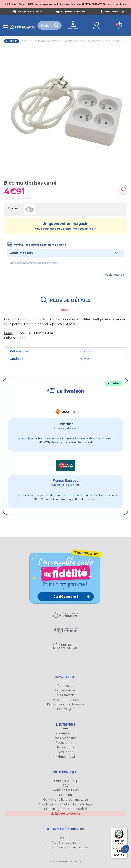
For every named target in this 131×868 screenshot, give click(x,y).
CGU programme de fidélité (65, 809)
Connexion (65, 686)
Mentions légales (65, 790)
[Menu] (125, 830)
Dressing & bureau (74, 41)
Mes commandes (66, 700)
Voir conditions (117, 4)
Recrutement (111, 12)
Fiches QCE (65, 709)
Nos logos (65, 752)
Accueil (26, 41)
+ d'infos (113, 383)
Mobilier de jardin (66, 842)
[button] (125, 849)
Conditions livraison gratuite (66, 799)
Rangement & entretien (47, 41)
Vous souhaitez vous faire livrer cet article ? (65, 229)
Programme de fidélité (73, 12)
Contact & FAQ (65, 781)
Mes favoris (66, 695)
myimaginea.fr (65, 756)
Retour (11, 41)
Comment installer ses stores (65, 847)
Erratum (65, 795)
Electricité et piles (98, 41)
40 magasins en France (30, 12)
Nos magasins (66, 738)
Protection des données (66, 704)
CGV (66, 786)
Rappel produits (66, 813)
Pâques (65, 838)
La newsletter (65, 690)
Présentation (65, 733)
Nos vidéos (65, 747)
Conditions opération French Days (65, 804)
